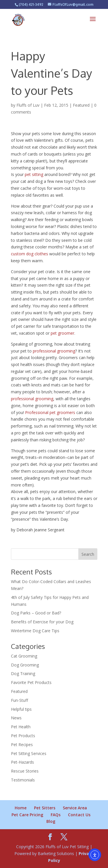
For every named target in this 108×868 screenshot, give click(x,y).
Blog (51, 821)
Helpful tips (21, 709)
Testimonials (23, 780)
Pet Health (21, 727)
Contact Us (79, 815)
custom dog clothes (30, 254)
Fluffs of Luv (28, 105)
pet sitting (34, 174)
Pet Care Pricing (27, 815)
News (16, 718)
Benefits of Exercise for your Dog (42, 622)
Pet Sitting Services (29, 753)
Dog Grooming (25, 665)
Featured (81, 105)
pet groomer (62, 333)
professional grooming (54, 351)
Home (21, 808)
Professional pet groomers (50, 412)
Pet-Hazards (22, 762)
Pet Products (23, 736)
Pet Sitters (45, 808)
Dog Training (23, 673)
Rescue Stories (25, 771)
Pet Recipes (22, 745)
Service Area (75, 808)
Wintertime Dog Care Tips (35, 631)
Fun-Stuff (19, 700)
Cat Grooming (24, 656)
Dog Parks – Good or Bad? (36, 613)
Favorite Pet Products (31, 682)
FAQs (56, 815)
